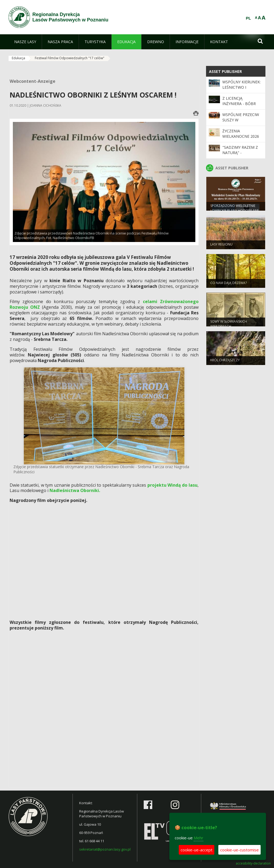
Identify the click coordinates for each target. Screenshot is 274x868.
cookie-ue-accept (197, 850)
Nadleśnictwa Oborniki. (75, 490)
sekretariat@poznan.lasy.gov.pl (105, 849)
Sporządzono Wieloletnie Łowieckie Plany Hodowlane (235, 210)
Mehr (199, 838)
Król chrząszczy (225, 362)
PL (248, 18)
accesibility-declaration (253, 863)
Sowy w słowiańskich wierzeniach (229, 325)
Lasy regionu (221, 246)
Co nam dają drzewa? (229, 284)
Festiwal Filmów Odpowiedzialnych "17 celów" (70, 58)
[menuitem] (25, 42)
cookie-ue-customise (239, 850)
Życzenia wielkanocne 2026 (241, 134)
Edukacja (18, 58)
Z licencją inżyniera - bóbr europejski (239, 104)
